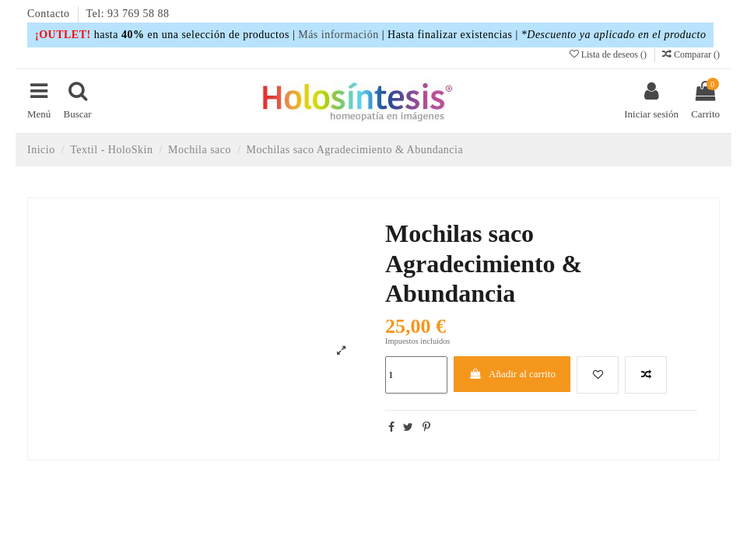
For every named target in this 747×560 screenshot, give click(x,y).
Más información (338, 35)
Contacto (50, 14)
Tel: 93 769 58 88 (128, 14)
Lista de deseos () (609, 54)
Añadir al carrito (512, 374)
